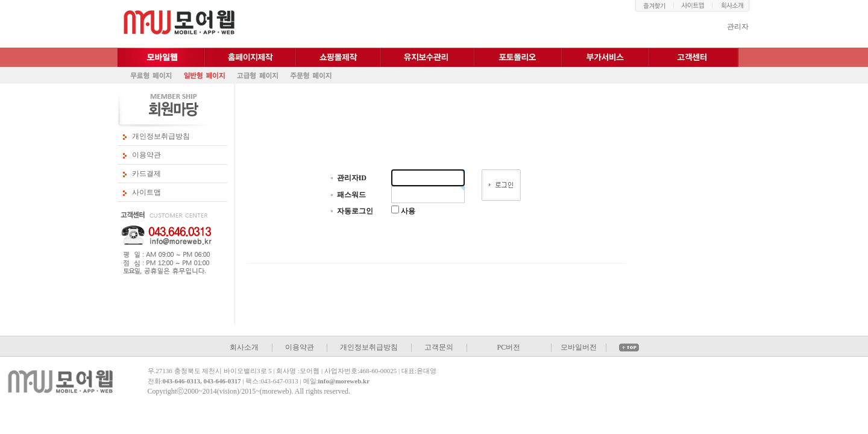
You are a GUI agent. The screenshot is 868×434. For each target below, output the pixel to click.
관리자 (738, 27)
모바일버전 (579, 347)
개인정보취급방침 (161, 136)
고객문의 (439, 347)
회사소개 (244, 347)
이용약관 (146, 155)
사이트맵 (146, 192)
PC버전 (508, 347)
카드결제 (146, 174)
